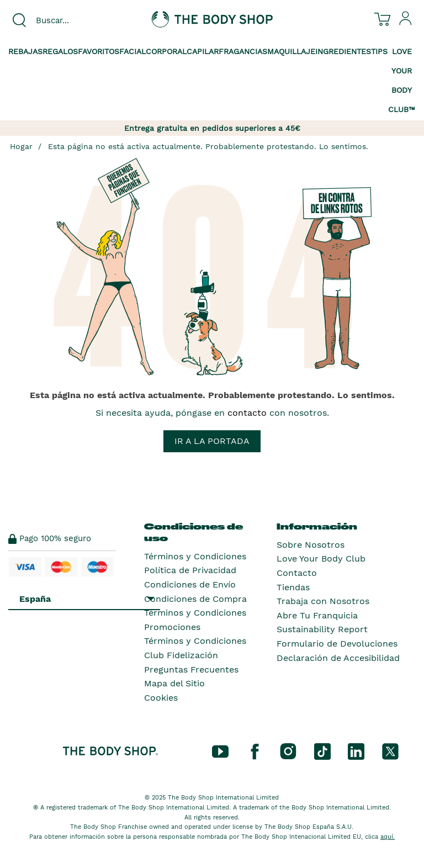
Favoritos (99, 51)
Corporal (166, 51)
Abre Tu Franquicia (317, 615)
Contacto (297, 573)
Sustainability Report (322, 629)
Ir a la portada (212, 441)
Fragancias (243, 51)
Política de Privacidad (190, 570)
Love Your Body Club (321, 559)
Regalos (60, 51)
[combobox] (71, 20)
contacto (247, 413)
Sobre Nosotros (311, 545)
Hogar (21, 146)
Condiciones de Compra (195, 599)
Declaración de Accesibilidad (338, 658)
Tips (379, 51)
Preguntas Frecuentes (191, 669)
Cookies (161, 698)
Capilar (203, 51)
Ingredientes (343, 51)
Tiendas (293, 587)
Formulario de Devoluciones (337, 644)
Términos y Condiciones (195, 556)
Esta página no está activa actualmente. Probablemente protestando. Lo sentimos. (208, 146)
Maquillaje (291, 51)
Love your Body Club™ (402, 80)
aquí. (388, 837)
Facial (132, 51)
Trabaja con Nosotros (323, 601)
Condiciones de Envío (190, 584)
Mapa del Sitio (174, 683)
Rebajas (25, 51)
